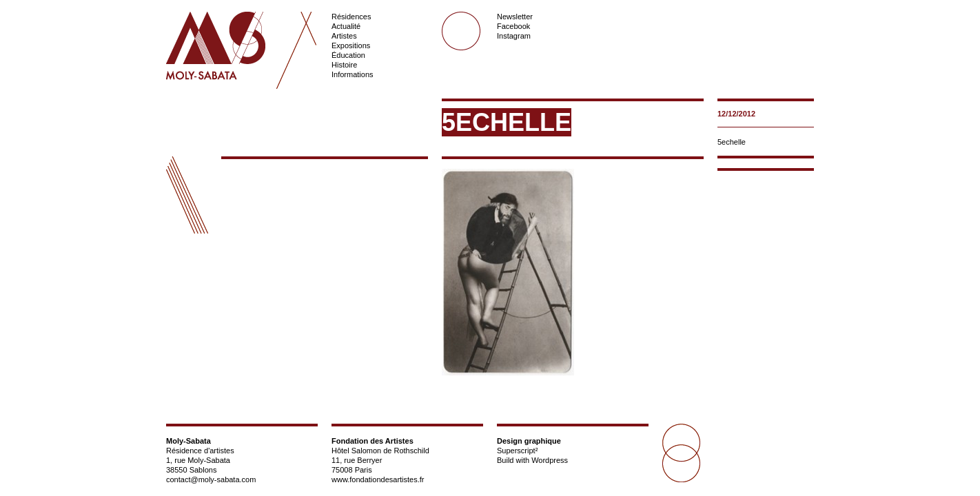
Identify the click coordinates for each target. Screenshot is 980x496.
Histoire (344, 65)
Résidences (351, 17)
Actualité (346, 26)
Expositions (351, 45)
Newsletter (515, 17)
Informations (353, 74)
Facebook (513, 26)
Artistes (344, 36)
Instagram (514, 36)
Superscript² (517, 451)
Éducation (348, 55)
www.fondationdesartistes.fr (378, 479)
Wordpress (550, 460)
